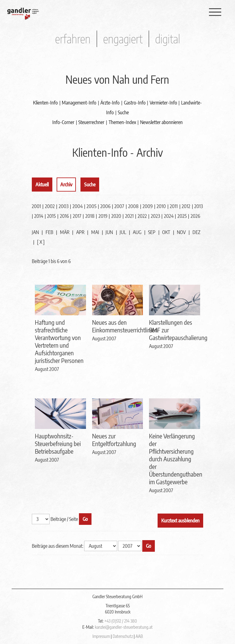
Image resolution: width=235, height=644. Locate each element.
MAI (95, 232)
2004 (78, 206)
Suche (123, 112)
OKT (166, 232)
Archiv (66, 185)
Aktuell (42, 185)
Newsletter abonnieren (161, 122)
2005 (91, 206)
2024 (169, 216)
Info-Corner (63, 122)
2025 (182, 216)
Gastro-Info (135, 103)
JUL (123, 232)
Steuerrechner (91, 122)
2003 (64, 206)
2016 (64, 216)
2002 (50, 206)
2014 (39, 216)
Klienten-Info (45, 103)
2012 (186, 206)
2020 (116, 216)
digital (168, 39)
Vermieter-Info (163, 103)
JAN (35, 232)
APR (80, 232)
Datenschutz (123, 636)
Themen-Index (122, 122)
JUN (109, 232)
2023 (155, 216)
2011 (174, 206)
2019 (103, 216)
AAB (139, 636)
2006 (105, 206)
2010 (161, 206)
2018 (90, 216)
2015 (51, 216)
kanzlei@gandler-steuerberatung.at (124, 627)
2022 (142, 216)
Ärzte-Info (110, 103)
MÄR (65, 232)
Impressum (101, 636)
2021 (129, 216)
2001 (36, 206)
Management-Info (79, 103)
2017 (77, 216)
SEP (152, 232)
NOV (181, 232)
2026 (195, 216)
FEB (49, 232)
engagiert (123, 39)
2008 (133, 206)
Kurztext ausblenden (180, 521)
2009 (148, 206)
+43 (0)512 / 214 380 (121, 621)
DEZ (196, 232)
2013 (199, 206)
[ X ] (41, 242)
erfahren (73, 39)
